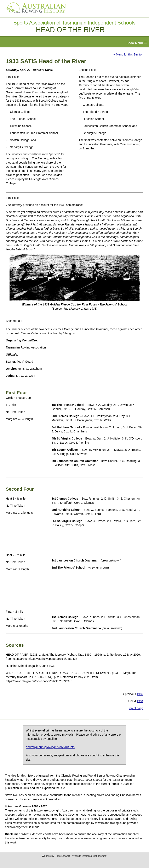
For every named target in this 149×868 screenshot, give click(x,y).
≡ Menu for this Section (128, 54)
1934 (140, 701)
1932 (140, 694)
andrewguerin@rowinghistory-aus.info (50, 747)
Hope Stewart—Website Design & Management (81, 856)
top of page (136, 708)
